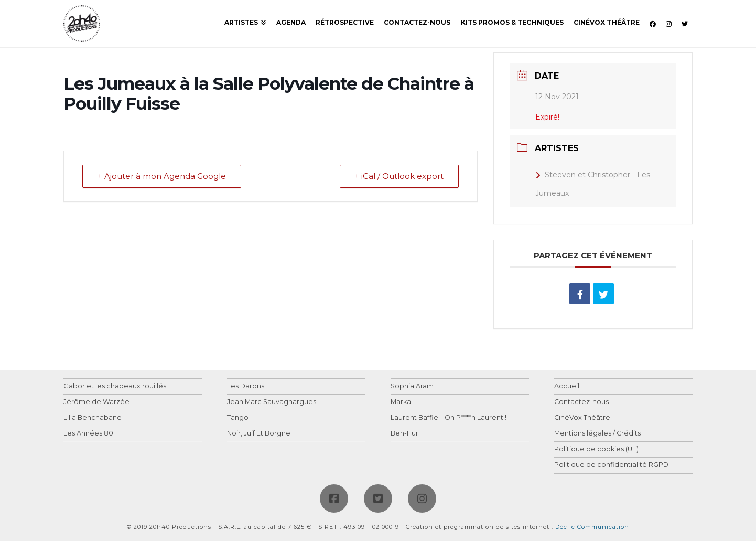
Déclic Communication (592, 527)
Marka (401, 402)
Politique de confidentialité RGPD (611, 465)
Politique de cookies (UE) (596, 449)
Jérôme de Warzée (96, 402)
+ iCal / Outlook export (399, 177)
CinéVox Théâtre (582, 418)
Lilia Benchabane (93, 418)
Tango (238, 418)
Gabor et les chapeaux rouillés (115, 386)
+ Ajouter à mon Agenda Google (162, 177)
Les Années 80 (88, 434)
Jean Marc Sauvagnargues (272, 402)
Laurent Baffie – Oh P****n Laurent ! (449, 418)
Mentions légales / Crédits (597, 434)
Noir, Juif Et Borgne (259, 434)
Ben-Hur (404, 434)
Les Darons (246, 386)
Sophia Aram (412, 386)
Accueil (567, 386)
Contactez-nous (581, 402)
